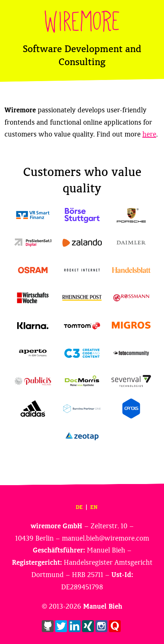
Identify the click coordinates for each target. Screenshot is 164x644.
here (149, 134)
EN (94, 507)
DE (79, 507)
